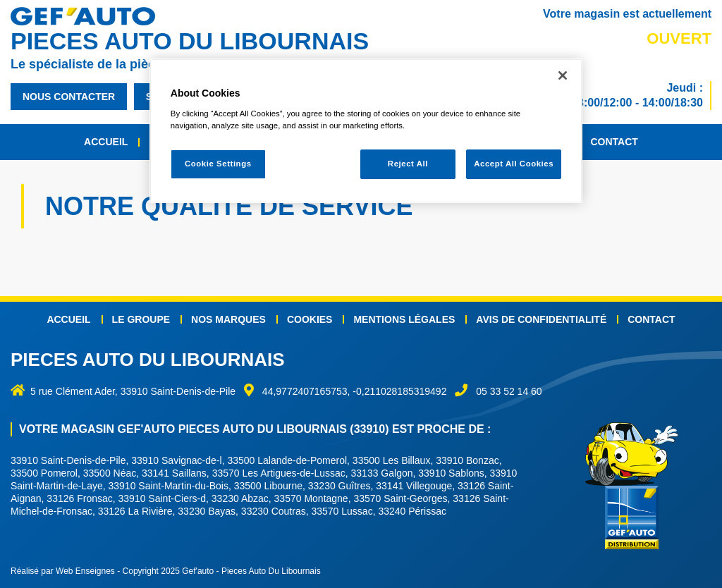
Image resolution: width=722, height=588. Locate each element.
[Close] (563, 75)
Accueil (106, 142)
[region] (366, 131)
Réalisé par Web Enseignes (63, 571)
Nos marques (228, 319)
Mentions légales (404, 319)
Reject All (408, 164)
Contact (614, 142)
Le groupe (141, 319)
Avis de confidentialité (541, 319)
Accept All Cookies (514, 164)
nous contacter (69, 97)
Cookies (310, 319)
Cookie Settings (218, 164)
